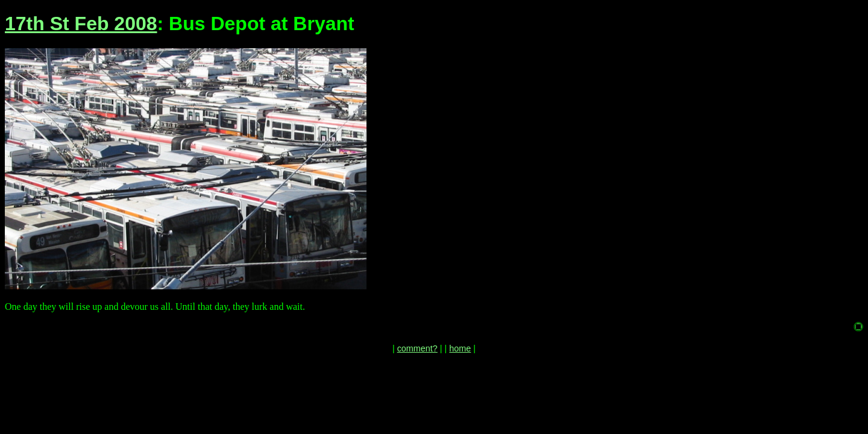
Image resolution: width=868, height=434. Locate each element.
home (460, 348)
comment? (417, 348)
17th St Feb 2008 (81, 24)
